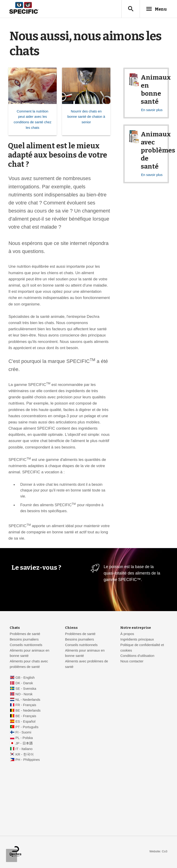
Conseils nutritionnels (26, 646)
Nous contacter (132, 662)
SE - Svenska (26, 689)
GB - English (25, 678)
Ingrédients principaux (137, 640)
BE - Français (26, 717)
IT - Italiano (24, 750)
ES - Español (25, 722)
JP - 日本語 (24, 744)
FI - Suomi (23, 733)
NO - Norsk (24, 695)
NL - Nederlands (28, 700)
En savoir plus (152, 111)
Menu (155, 9)
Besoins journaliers (24, 640)
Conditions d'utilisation (137, 656)
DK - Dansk (24, 684)
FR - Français (26, 706)
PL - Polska (24, 739)
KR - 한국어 (25, 755)
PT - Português (27, 728)
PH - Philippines (28, 760)
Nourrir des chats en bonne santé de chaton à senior (86, 118)
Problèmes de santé (25, 635)
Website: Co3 (158, 852)
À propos (127, 635)
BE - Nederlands (28, 711)
